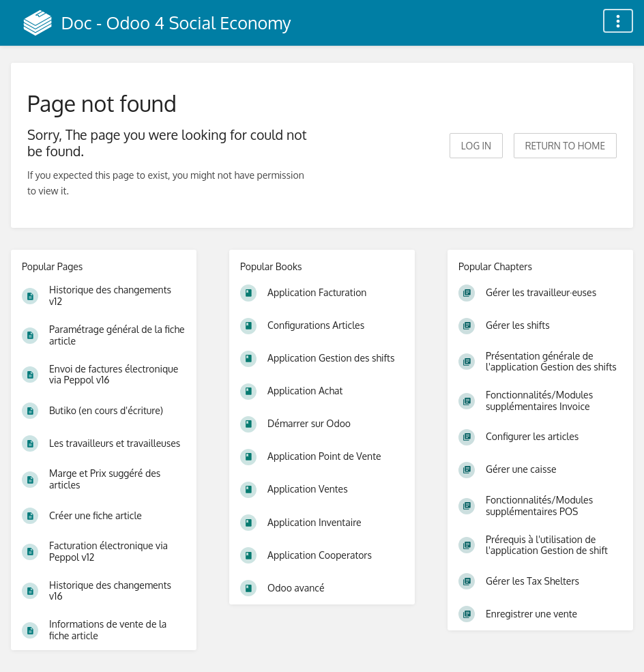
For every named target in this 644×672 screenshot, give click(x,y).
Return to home (565, 146)
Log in (476, 146)
